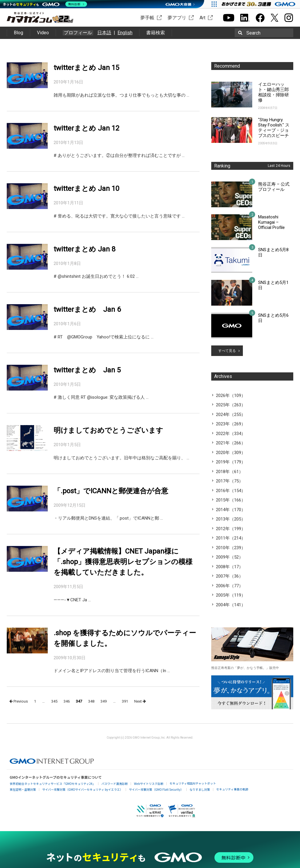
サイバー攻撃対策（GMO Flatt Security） (156, 789)
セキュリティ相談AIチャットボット (193, 783)
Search (253, 33)
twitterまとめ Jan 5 (87, 370)
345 (54, 701)
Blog (18, 33)
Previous (19, 701)
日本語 (104, 33)
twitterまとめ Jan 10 (86, 189)
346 (67, 701)
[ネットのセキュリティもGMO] (45, 4)
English (125, 33)
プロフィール (78, 33)
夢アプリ (177, 18)
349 (104, 701)
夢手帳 (147, 18)
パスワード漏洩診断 (115, 784)
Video (43, 33)
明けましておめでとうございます (108, 430)
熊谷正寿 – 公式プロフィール (274, 187)
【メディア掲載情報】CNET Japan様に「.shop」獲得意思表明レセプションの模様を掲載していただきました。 (123, 562)
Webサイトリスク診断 (149, 784)
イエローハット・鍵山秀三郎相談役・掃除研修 (273, 92)
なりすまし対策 (200, 789)
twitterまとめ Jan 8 (85, 249)
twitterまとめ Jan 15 (86, 68)
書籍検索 (156, 33)
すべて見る (227, 351)
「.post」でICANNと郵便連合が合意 (111, 491)
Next (140, 701)
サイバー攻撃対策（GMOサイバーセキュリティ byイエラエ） (82, 789)
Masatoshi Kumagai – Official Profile (271, 222)
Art (202, 18)
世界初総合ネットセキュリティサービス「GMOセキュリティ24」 (52, 784)
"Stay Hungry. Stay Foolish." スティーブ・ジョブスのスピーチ (274, 128)
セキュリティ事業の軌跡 (232, 789)
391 (125, 701)
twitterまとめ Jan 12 (86, 128)
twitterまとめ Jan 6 (87, 309)
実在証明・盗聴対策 (23, 789)
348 (91, 701)
